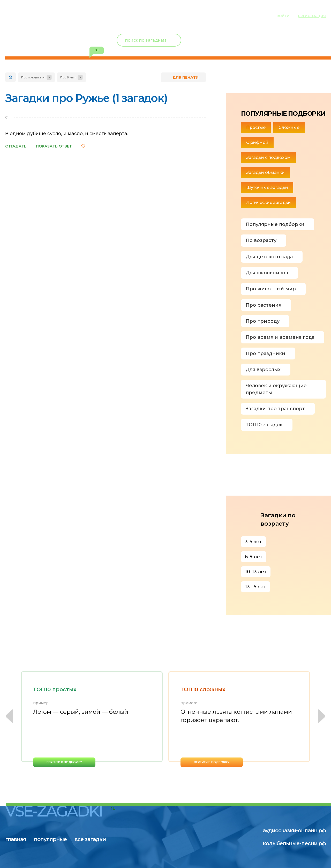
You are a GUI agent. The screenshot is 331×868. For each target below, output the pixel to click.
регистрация (312, 16)
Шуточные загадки (267, 187)
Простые (256, 127)
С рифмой (257, 142)
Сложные (289, 127)
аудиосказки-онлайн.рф (294, 830)
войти (283, 16)
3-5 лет (253, 542)
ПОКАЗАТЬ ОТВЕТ (54, 146)
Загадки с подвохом (268, 157)
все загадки (102, 15)
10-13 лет (256, 572)
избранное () (296, 47)
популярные (56, 15)
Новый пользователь (291, 36)
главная (16, 15)
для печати (186, 77)
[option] (92, 719)
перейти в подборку (64, 762)
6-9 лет (254, 557)
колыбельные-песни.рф (294, 843)
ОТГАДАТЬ (16, 146)
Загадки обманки (265, 172)
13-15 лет (255, 587)
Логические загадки (269, 203)
